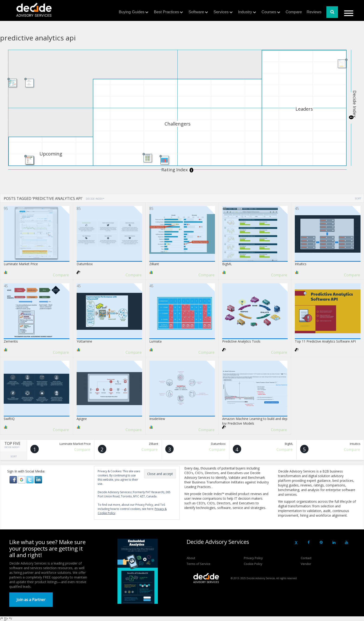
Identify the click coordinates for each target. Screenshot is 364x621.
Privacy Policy (253, 558)
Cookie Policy (253, 564)
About (191, 558)
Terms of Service (198, 564)
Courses (269, 12)
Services (221, 12)
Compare (294, 12)
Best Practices (167, 12)
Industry (245, 12)
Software (196, 12)
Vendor (306, 564)
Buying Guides (132, 12)
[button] (14, 479)
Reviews (314, 12)
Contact (306, 558)
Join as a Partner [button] (31, 600)
